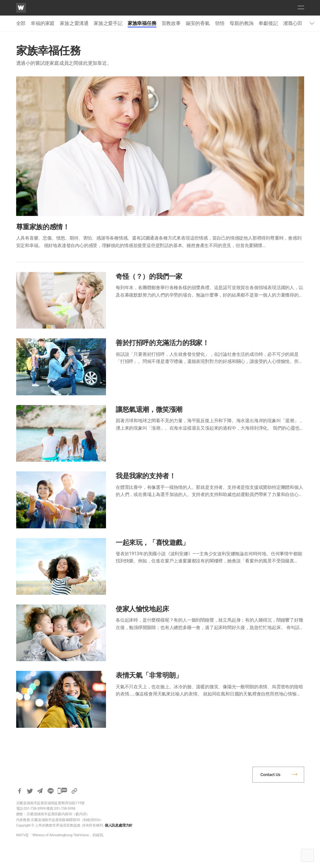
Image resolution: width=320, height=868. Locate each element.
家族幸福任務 (142, 23)
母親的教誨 (241, 23)
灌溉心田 (293, 23)
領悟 (220, 23)
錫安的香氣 (198, 23)
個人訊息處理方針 (119, 825)
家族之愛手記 (108, 23)
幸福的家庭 (43, 23)
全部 (21, 23)
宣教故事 (171, 23)
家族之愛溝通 (74, 23)
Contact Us (271, 775)
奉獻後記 (268, 23)
